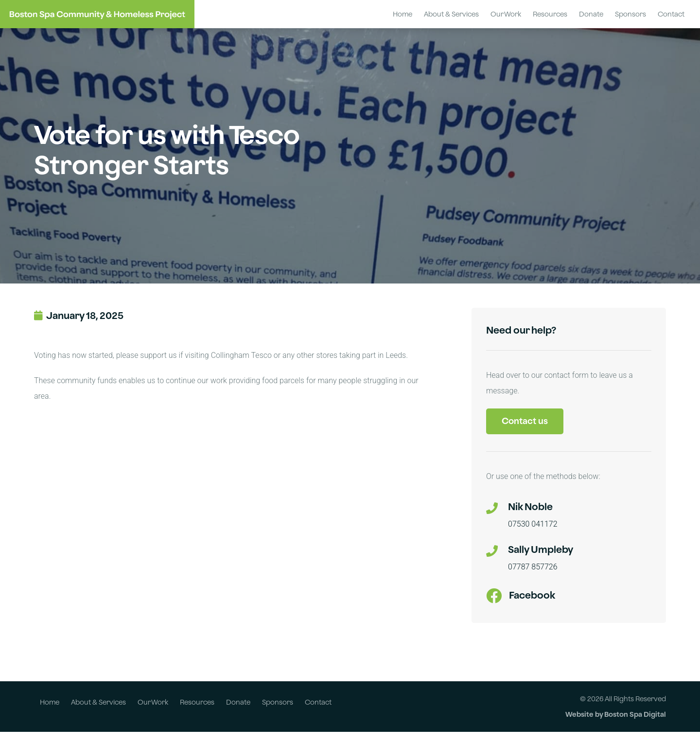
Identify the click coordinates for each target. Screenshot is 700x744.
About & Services (451, 14)
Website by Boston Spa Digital (616, 726)
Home (402, 14)
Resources (550, 14)
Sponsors (630, 14)
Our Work (506, 14)
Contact (671, 14)
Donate (591, 14)
